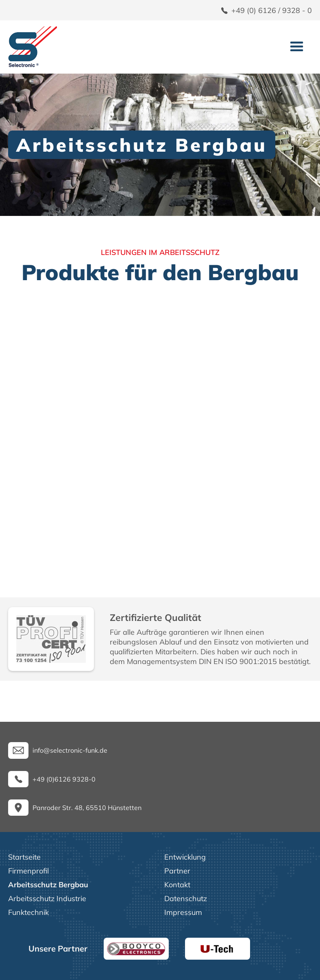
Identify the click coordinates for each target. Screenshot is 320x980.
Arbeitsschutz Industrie (47, 898)
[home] (33, 47)
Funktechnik (28, 912)
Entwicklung (185, 857)
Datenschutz (186, 898)
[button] (297, 47)
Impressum (183, 912)
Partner (177, 871)
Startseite (24, 857)
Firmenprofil (28, 871)
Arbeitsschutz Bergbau (48, 885)
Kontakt (177, 885)
